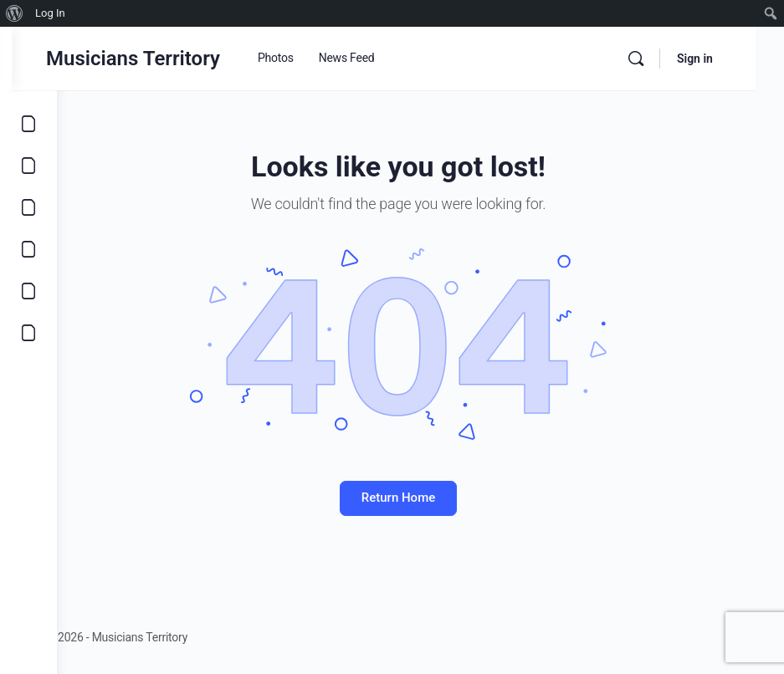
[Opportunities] (28, 166)
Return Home (420, 498)
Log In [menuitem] (50, 13)
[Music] (28, 207)
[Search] (664, 59)
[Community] (28, 333)
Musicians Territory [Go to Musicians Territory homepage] (177, 59)
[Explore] (28, 124)
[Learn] (28, 291)
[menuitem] (15, 13)
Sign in (723, 59)
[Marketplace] (28, 249)
